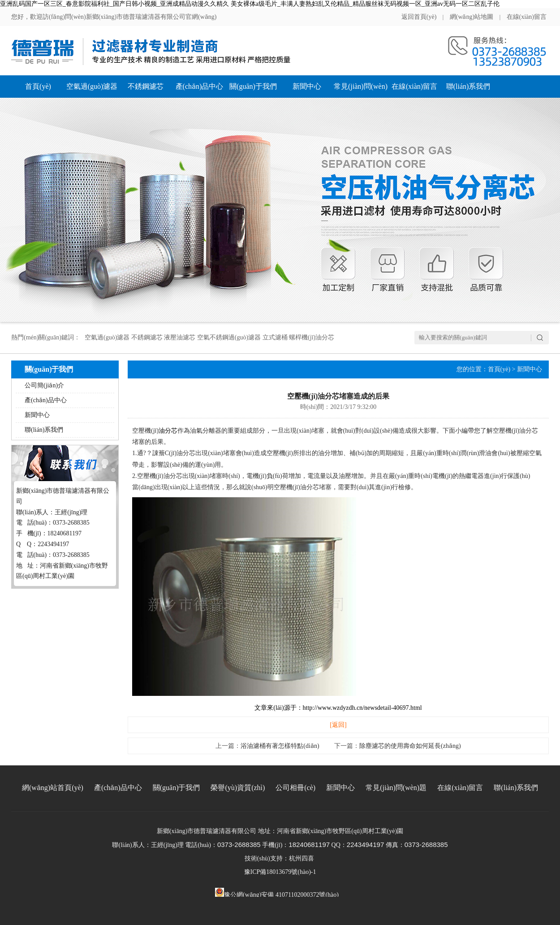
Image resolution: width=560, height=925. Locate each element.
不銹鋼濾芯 (146, 86)
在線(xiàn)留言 (527, 17)
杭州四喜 (302, 858)
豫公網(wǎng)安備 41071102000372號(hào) (277, 892)
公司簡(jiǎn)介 (44, 385)
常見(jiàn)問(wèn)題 (361, 90)
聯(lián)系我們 (468, 86)
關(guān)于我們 (253, 86)
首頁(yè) (38, 86)
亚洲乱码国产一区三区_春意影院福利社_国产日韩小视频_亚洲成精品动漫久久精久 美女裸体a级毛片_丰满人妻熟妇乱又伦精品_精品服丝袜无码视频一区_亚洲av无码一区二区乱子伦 (250, 4)
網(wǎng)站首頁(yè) (53, 788)
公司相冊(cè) (295, 788)
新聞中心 (307, 86)
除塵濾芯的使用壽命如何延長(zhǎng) (410, 746)
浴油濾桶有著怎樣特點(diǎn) (280, 746)
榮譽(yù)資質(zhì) (238, 788)
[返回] (338, 725)
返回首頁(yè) (419, 17)
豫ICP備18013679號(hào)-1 (280, 872)
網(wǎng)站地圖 (472, 17)
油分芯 (168, 431)
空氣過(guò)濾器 (92, 86)
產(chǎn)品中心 (200, 86)
